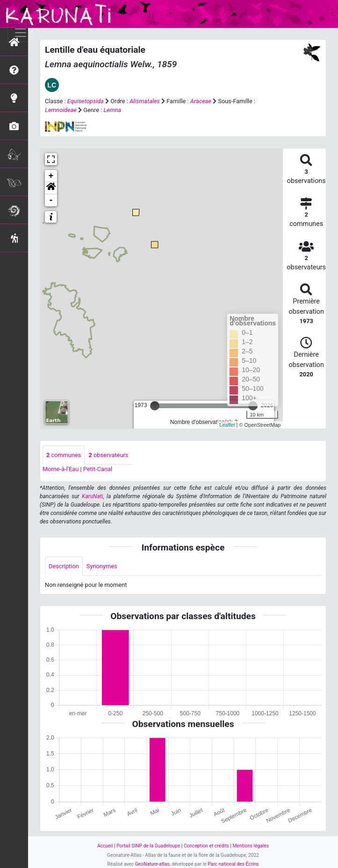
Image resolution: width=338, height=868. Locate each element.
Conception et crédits (206, 846)
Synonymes (102, 566)
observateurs (108, 455)
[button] (51, 188)
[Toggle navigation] (21, 33)
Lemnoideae (61, 110)
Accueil (105, 846)
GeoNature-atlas (152, 864)
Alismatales (145, 101)
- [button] (51, 200)
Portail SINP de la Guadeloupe (148, 846)
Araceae (201, 101)
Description (64, 566)
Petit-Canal (98, 469)
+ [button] (51, 176)
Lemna (112, 110)
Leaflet (227, 425)
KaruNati (92, 496)
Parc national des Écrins (233, 864)
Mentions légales (251, 846)
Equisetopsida (86, 101)
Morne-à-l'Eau (61, 469)
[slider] (155, 406)
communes (64, 455)
